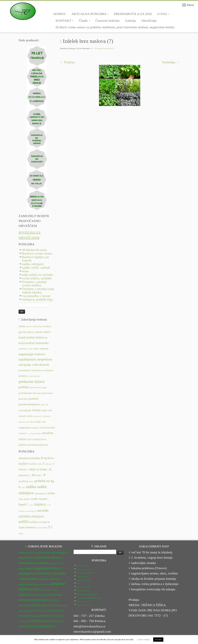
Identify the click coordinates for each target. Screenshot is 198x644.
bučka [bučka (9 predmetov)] (40, 464)
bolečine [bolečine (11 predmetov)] (29, 327)
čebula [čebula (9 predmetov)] (45, 528)
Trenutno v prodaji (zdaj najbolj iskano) (38, 291)
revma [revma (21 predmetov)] (36, 410)
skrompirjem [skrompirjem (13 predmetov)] (40, 493)
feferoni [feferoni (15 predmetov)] (22, 470)
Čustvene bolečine (108, 21)
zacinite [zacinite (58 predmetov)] (43, 510)
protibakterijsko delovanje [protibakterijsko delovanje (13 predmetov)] (30, 393)
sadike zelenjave (33, 264)
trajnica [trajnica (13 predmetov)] (35, 428)
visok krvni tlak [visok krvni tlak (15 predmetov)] (47, 428)
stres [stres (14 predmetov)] (44, 422)
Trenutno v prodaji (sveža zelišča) (34, 284)
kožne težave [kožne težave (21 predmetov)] (35, 337)
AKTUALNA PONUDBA (90, 14)
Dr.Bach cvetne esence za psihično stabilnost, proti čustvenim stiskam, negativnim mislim (115, 27)
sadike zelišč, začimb (36, 268)
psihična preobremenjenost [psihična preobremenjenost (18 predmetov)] (35, 600)
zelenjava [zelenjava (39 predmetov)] (37, 516)
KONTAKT (64, 21)
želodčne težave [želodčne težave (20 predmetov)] (40, 621)
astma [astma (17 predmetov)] (22, 326)
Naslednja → (171, 62)
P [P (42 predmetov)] (45, 475)
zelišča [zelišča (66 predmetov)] (24, 522)
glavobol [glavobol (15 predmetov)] (23, 332)
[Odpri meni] (184, 5)
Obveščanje (149, 21)
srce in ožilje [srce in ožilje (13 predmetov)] (35, 422)
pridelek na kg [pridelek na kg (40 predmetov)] (44, 481)
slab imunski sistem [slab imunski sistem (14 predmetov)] (57, 605)
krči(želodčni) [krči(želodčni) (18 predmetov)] (27, 343)
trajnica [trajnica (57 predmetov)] (40, 504)
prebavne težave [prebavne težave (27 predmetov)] (32, 382)
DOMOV (60, 14)
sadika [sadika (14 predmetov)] (44, 410)
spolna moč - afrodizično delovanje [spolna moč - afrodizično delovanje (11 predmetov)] (31, 611)
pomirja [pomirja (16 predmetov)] (23, 376)
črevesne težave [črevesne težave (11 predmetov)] (36, 434)
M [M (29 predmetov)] (33, 475)
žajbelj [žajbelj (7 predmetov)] (21, 533)
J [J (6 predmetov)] (48, 470)
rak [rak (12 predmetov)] (47, 405)
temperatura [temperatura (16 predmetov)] (25, 428)
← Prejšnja (67, 62)
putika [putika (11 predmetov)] (43, 405)
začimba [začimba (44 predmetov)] (24, 516)
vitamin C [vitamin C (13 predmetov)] (23, 433)
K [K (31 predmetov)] (51, 469)
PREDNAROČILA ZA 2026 (133, 14)
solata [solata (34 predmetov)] (51, 493)
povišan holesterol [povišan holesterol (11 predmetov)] (34, 376)
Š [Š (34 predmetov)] (49, 527)
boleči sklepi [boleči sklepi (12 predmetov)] (37, 327)
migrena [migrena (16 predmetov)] (44, 348)
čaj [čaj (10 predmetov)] (29, 434)
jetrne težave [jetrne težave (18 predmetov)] (43, 332)
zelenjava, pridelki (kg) (37, 299)
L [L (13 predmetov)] (30, 475)
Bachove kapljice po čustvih (35, 259)
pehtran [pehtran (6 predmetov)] (31, 481)
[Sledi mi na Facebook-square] (54, 7)
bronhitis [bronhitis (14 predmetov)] (47, 326)
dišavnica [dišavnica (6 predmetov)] (49, 464)
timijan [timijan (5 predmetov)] (31, 505)
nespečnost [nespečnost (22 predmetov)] (45, 359)
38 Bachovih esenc (34, 250)
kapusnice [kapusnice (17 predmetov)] (24, 475)
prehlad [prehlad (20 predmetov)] (23, 387)
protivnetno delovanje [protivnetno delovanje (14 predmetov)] (52, 595)
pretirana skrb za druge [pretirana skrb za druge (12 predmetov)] (38, 387)
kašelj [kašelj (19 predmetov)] (22, 338)
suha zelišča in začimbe (38, 275)
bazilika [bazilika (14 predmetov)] (33, 464)
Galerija (130, 21)
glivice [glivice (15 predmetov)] (31, 332)
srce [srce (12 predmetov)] (28, 422)
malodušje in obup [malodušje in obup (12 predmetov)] (26, 349)
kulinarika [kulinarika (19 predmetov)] (42, 343)
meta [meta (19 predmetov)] (38, 475)
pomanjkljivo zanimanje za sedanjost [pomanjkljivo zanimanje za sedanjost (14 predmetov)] (36, 370)
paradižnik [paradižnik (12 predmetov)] (23, 481)
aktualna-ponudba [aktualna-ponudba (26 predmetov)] (29, 458)
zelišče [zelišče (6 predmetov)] (39, 528)
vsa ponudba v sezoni (36, 296)
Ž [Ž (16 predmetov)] (52, 527)
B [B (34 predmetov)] (42, 458)
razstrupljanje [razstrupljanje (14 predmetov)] (25, 410)
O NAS (163, 14)
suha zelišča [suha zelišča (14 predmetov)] (24, 499)
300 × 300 (93, 48)
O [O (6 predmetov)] (42, 476)
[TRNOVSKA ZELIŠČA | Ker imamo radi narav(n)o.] (23, 11)
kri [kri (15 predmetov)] (46, 338)
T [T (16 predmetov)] (28, 505)
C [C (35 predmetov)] (44, 463)
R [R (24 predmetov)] (20, 487)
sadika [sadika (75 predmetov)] (31, 487)
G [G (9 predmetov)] (28, 470)
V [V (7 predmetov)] (47, 505)
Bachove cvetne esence (37, 253)
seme (25, 271)
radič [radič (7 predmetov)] (23, 487)
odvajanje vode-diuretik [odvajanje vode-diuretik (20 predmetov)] (34, 365)
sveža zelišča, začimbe (37, 278)
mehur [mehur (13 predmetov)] (36, 349)
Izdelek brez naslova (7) (106, 48)
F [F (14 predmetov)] (54, 464)
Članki (84, 21)
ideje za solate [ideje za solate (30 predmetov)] (38, 469)
